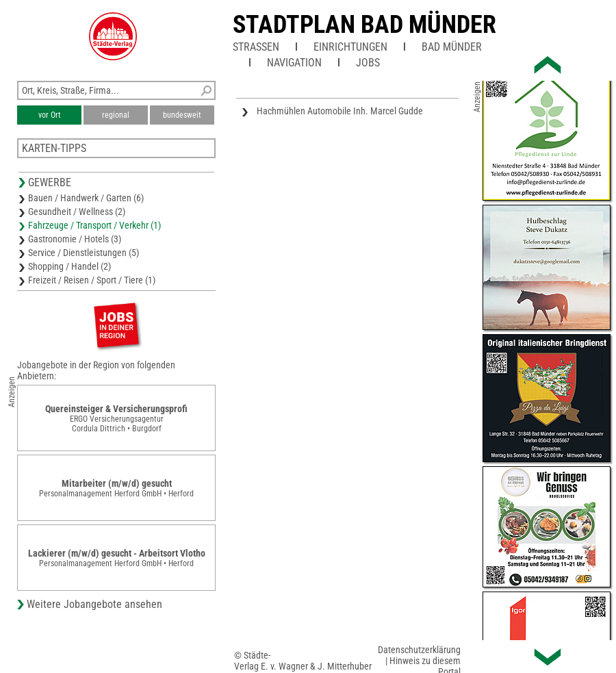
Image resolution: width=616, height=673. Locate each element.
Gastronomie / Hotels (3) (75, 239)
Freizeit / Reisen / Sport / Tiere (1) (92, 280)
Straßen (256, 47)
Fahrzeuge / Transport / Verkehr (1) (94, 225)
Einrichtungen (350, 47)
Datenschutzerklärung (419, 650)
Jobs (368, 63)
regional (116, 115)
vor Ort (50, 115)
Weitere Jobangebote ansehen (94, 604)
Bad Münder (452, 47)
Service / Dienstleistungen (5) (84, 253)
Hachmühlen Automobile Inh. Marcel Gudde (340, 111)
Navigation (294, 63)
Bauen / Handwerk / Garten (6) (86, 198)
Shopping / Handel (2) (69, 266)
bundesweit (182, 115)
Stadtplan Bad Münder (364, 25)
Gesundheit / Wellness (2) (77, 212)
